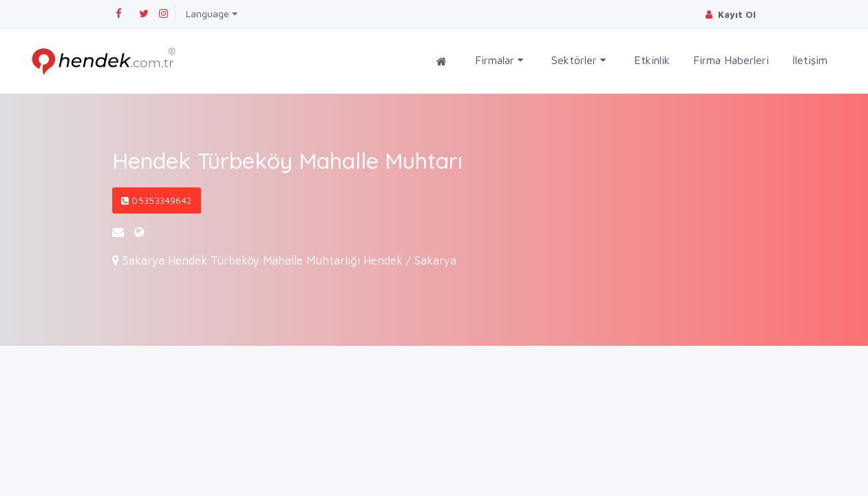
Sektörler (579, 60)
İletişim (810, 60)
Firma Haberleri (731, 60)
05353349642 (157, 200)
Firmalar (499, 60)
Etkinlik (652, 60)
